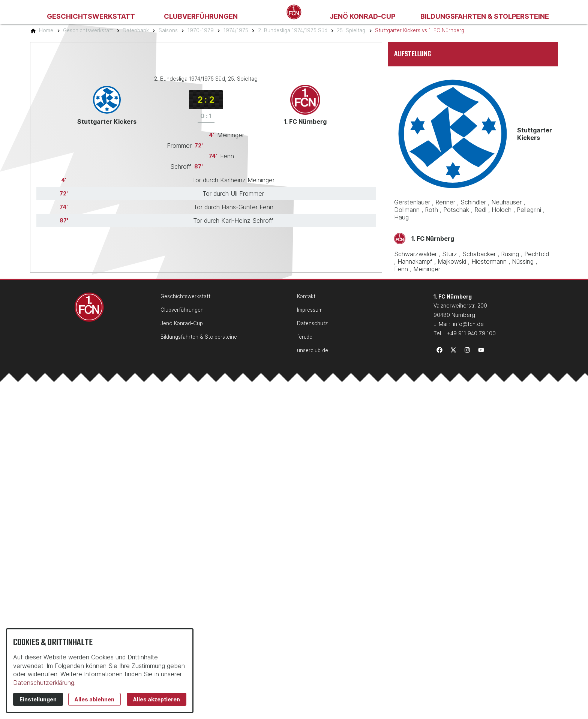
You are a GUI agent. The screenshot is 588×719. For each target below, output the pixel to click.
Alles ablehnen (94, 699)
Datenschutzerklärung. (44, 683)
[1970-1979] (201, 30)
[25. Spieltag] (351, 30)
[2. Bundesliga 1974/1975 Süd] (293, 30)
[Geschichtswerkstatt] (88, 30)
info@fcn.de (468, 324)
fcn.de (305, 337)
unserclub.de (313, 350)
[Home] (46, 30)
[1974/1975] (236, 30)
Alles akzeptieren (157, 699)
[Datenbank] (136, 30)
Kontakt (306, 296)
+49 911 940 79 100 (471, 333)
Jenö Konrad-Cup (362, 16)
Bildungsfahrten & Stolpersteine (485, 16)
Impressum (310, 310)
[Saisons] (168, 30)
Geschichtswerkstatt (91, 16)
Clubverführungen (201, 16)
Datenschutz (312, 323)
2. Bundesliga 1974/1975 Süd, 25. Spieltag (206, 79)
